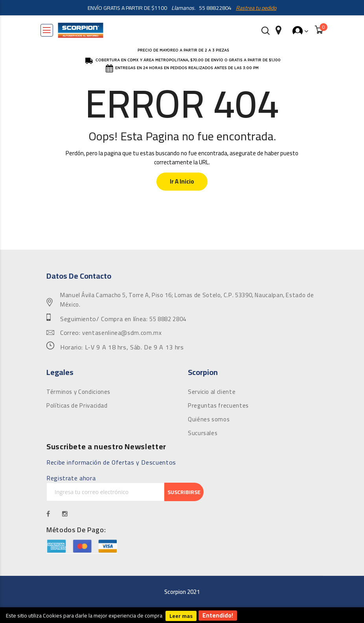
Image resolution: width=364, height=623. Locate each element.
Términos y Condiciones (78, 392)
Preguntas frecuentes (218, 406)
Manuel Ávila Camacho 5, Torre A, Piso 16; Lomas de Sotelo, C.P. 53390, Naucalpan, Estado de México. (187, 300)
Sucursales (203, 433)
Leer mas (181, 616)
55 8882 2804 (168, 319)
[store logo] (81, 30)
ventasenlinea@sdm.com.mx (122, 333)
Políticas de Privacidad (77, 406)
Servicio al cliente (212, 392)
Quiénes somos (209, 419)
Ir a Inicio (182, 181)
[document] (182, 615)
